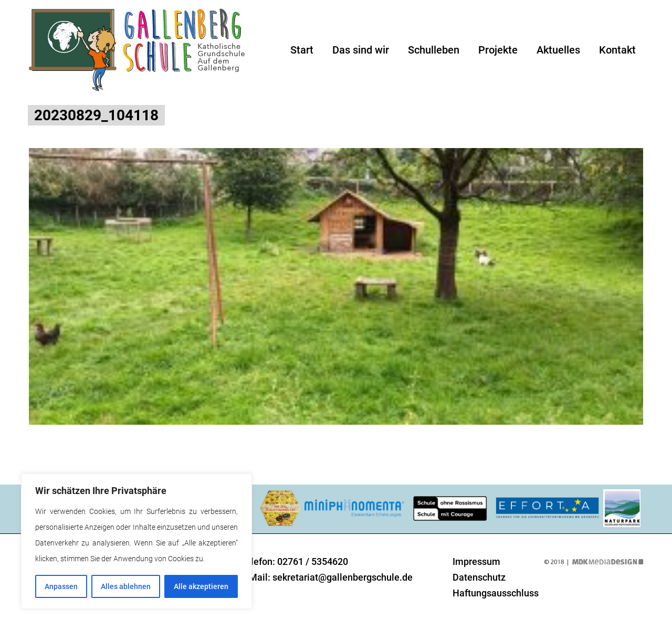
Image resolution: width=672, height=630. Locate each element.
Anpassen (61, 586)
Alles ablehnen (126, 586)
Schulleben (434, 50)
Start (302, 50)
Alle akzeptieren (201, 586)
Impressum (476, 561)
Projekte (498, 50)
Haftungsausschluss (496, 593)
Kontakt (617, 50)
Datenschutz (479, 577)
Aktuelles (558, 50)
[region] (136, 541)
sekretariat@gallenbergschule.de (343, 577)
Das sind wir (361, 50)
